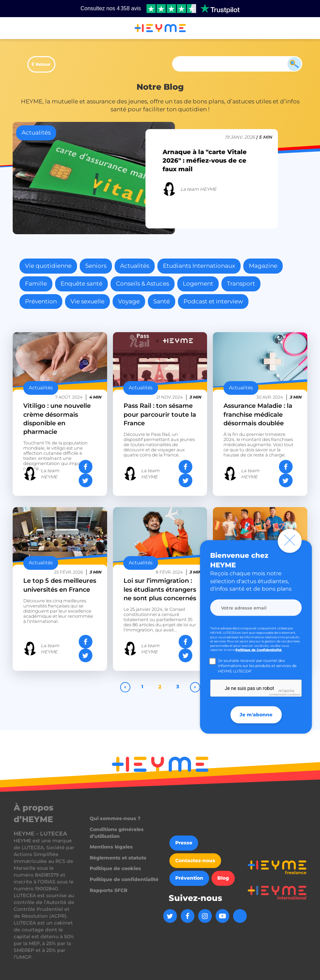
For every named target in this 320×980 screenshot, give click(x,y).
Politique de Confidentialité (259, 650)
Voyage (129, 301)
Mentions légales (111, 847)
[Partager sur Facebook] (86, 467)
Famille (36, 284)
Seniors (96, 266)
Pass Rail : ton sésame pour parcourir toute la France (160, 414)
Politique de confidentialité (124, 879)
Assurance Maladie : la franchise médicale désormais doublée (258, 414)
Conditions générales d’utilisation (117, 833)
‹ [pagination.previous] (125, 687)
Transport (241, 284)
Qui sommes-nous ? (115, 818)
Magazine (263, 266)
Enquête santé (81, 284)
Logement (198, 284)
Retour (43, 64)
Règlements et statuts (118, 858)
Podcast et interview (213, 301)
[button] (14, 28)
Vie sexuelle (87, 301)
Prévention (41, 301)
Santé (162, 301)
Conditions (294, 695)
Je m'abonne (256, 715)
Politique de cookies (115, 868)
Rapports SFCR (108, 890)
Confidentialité (278, 695)
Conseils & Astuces (143, 284)
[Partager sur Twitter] (86, 480)
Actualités (135, 266)
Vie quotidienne (48, 266)
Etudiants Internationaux (199, 266)
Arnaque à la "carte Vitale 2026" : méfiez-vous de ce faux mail (205, 161)
